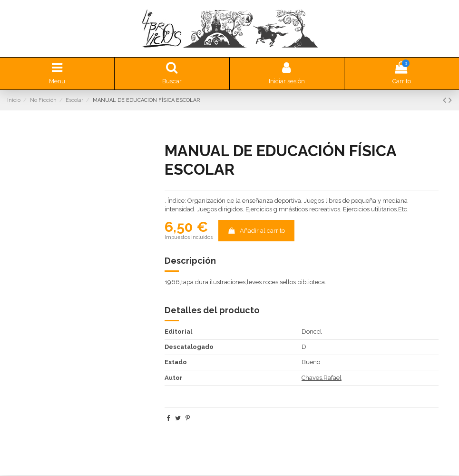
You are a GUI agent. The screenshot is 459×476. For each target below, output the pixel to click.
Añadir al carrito (256, 231)
